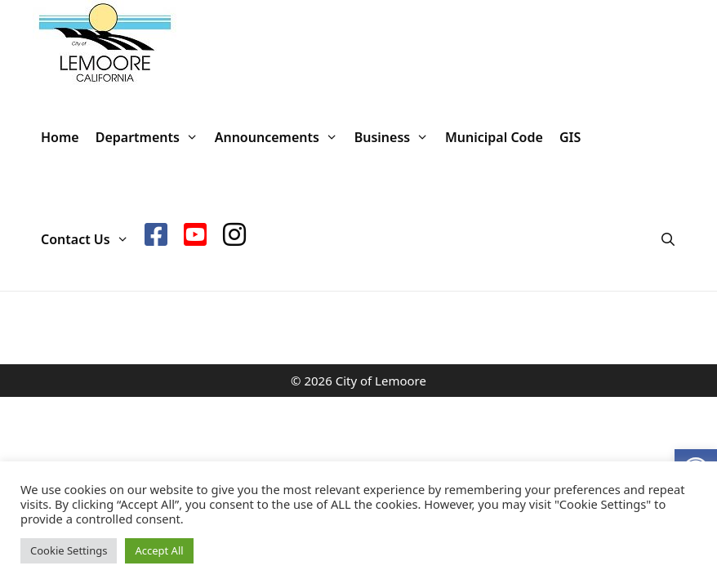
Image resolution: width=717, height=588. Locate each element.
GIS (570, 137)
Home (60, 137)
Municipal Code (494, 137)
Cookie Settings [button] (69, 550)
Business (396, 138)
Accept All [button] (159, 550)
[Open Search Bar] (668, 240)
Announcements (281, 138)
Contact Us (89, 240)
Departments (151, 138)
